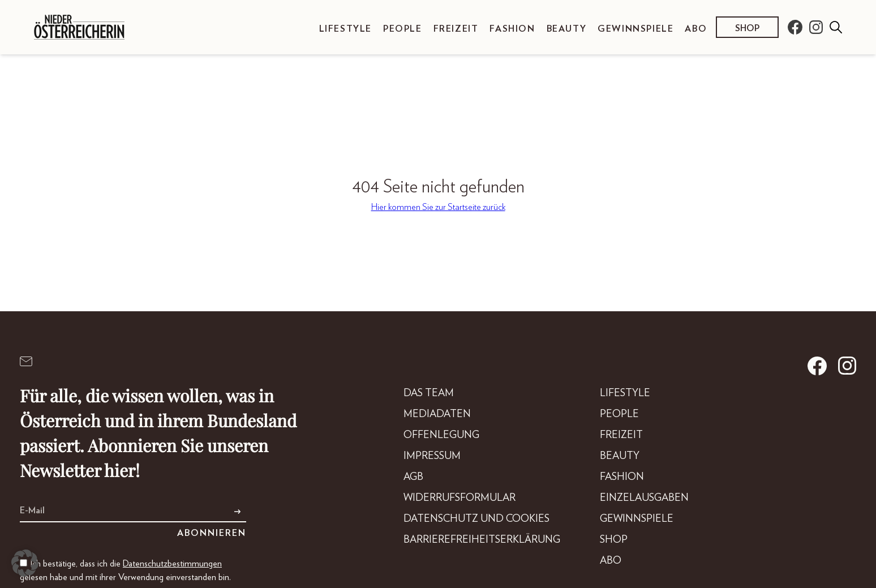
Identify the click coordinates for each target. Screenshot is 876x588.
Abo (696, 29)
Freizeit (456, 29)
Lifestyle (345, 29)
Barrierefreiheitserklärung (482, 540)
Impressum (432, 456)
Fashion (512, 29)
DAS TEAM (429, 393)
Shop (747, 28)
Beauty (567, 29)
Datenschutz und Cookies (476, 519)
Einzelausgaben (644, 498)
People (403, 29)
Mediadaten (437, 414)
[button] (25, 563)
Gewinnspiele (635, 29)
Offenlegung (441, 435)
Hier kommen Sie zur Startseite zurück (438, 207)
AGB (413, 477)
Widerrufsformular (460, 498)
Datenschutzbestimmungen (172, 564)
